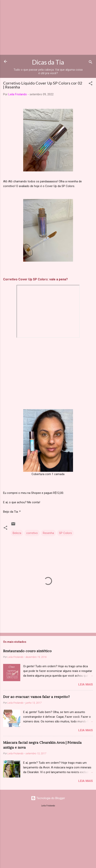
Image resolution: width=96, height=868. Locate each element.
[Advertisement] (48, 27)
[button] (91, 84)
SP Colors (65, 533)
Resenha (48, 533)
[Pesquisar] (91, 63)
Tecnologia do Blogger (48, 798)
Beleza (17, 533)
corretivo (32, 533)
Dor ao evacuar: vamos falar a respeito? (36, 697)
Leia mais (86, 684)
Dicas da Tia (48, 62)
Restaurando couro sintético (27, 651)
